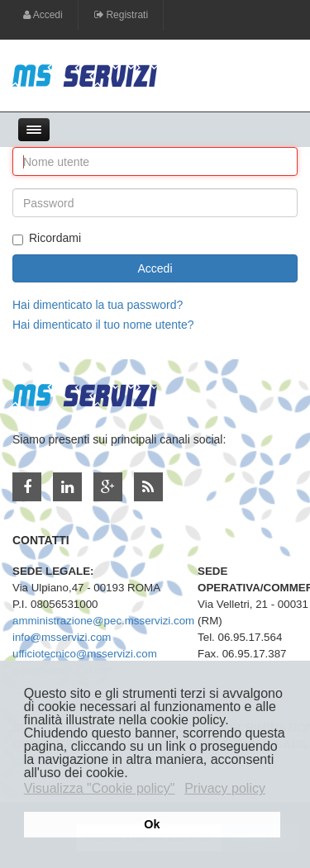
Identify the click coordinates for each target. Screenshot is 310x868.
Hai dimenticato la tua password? (98, 305)
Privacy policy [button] (225, 788)
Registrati (121, 15)
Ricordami (47, 238)
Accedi (43, 15)
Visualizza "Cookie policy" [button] (100, 788)
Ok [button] (152, 824)
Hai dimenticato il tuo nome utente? (103, 325)
